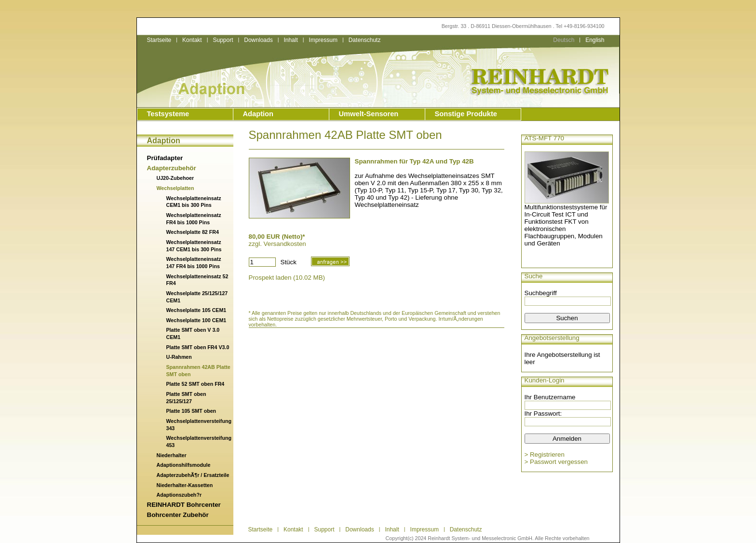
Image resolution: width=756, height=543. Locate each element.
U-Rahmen (179, 357)
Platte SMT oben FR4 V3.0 (198, 347)
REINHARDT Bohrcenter (184, 505)
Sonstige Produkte (466, 114)
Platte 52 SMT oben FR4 (196, 384)
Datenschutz (365, 40)
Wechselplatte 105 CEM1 (196, 310)
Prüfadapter (165, 158)
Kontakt (192, 40)
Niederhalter (172, 455)
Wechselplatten (175, 188)
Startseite (159, 40)
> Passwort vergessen (556, 462)
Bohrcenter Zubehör (178, 515)
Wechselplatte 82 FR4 (193, 232)
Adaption (258, 114)
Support (223, 40)
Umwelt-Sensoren (369, 114)
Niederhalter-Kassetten (185, 485)
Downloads (258, 40)
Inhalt (290, 40)
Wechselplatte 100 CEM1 (196, 320)
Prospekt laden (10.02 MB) (287, 278)
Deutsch (564, 40)
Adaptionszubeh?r (179, 495)
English (595, 40)
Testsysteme (168, 114)
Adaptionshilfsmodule (184, 465)
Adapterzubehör (172, 168)
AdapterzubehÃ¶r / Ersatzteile (193, 475)
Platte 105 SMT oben (191, 411)
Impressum (323, 40)
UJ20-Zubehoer (175, 178)
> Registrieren (545, 455)
